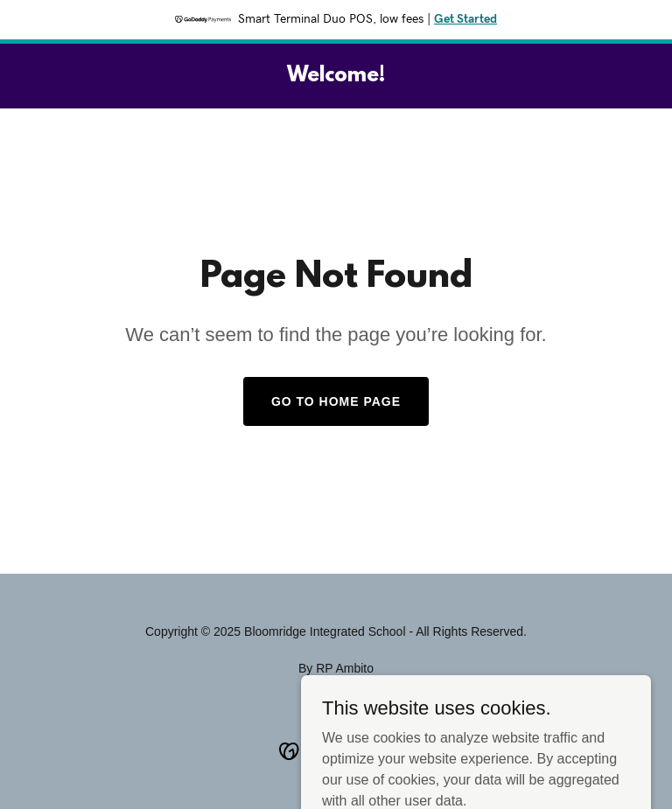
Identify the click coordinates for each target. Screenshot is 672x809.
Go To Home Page (336, 401)
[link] (336, 77)
